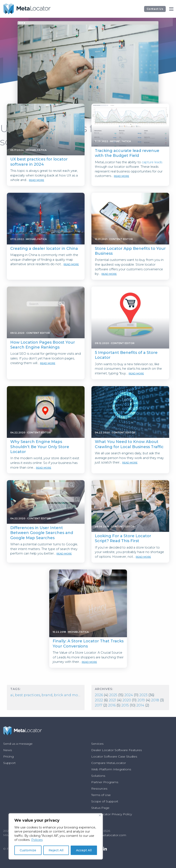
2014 (140, 705)
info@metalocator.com (109, 835)
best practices (28, 695)
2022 (99, 700)
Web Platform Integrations (111, 769)
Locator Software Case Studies (114, 756)
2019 (141, 700)
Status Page (100, 808)
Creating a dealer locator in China (44, 249)
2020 (127, 700)
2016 (112, 705)
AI (12, 695)
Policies (37, 840)
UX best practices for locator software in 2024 (39, 162)
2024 (129, 695)
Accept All (84, 850)
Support (9, 763)
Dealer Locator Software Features (116, 750)
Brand (47, 695)
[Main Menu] (171, 9)
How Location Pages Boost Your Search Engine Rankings (43, 345)
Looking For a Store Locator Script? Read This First (123, 538)
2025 (113, 695)
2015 (125, 705)
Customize (28, 850)
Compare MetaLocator (109, 763)
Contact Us (155, 9)
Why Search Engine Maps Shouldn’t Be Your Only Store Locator (40, 447)
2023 (143, 695)
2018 (155, 700)
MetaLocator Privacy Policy (112, 814)
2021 (113, 700)
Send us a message (18, 744)
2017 (99, 705)
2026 (99, 695)
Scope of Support (105, 801)
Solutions (98, 776)
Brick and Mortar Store (74, 695)
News (7, 750)
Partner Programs (105, 782)
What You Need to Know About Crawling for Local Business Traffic (129, 444)
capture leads (152, 162)
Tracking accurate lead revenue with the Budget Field (127, 153)
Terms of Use (101, 795)
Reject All (56, 850)
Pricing (8, 756)
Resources (99, 789)
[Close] (100, 815)
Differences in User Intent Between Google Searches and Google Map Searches (42, 533)
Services (97, 744)
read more (37, 180)
